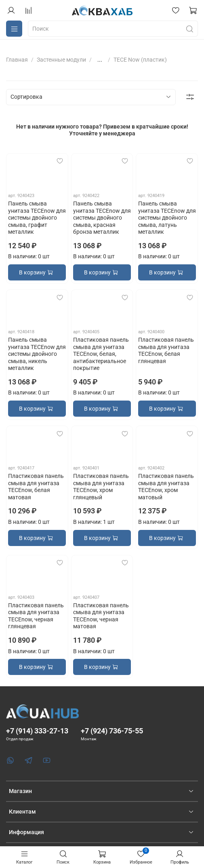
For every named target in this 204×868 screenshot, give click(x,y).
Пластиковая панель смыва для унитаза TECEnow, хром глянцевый (101, 487)
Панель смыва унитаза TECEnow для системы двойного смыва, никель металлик (37, 354)
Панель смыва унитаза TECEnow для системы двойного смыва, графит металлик (37, 218)
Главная (17, 60)
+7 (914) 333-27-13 (37, 731)
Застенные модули (61, 60)
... (100, 60)
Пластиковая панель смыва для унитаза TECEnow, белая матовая (36, 487)
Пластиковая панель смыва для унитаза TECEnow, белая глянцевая (166, 350)
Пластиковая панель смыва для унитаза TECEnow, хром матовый (166, 487)
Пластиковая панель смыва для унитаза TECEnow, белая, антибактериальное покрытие (101, 354)
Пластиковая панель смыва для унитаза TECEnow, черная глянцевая (36, 616)
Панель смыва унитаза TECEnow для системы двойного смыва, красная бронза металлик (102, 218)
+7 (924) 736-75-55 (112, 731)
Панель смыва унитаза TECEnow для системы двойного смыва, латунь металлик (167, 218)
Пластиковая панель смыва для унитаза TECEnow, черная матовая (101, 616)
